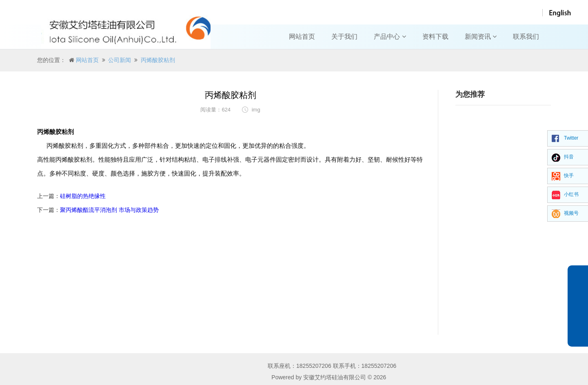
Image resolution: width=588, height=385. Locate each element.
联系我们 (526, 37)
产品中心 (390, 37)
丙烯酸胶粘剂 (158, 60)
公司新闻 (120, 60)
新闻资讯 (481, 37)
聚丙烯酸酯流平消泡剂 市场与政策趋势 (109, 210)
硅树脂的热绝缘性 (83, 196)
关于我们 (344, 37)
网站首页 (302, 37)
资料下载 (435, 37)
